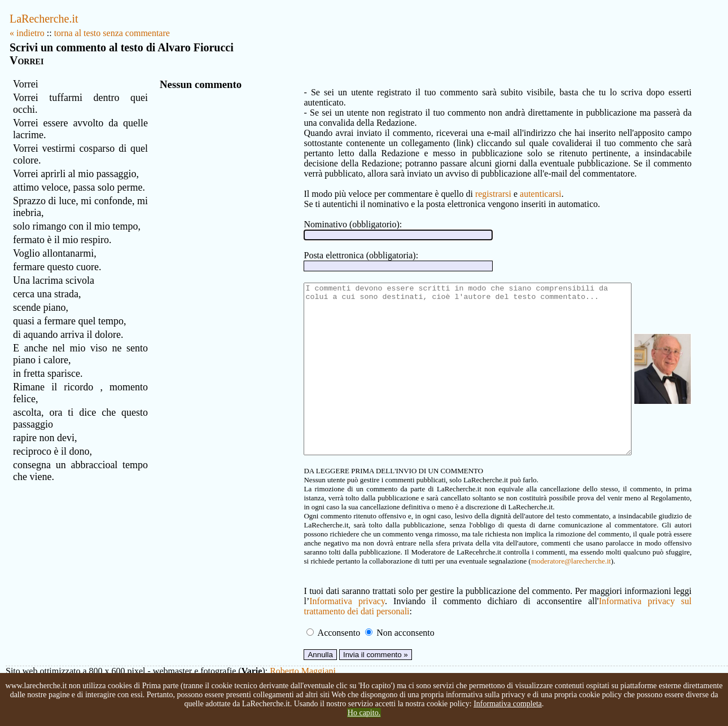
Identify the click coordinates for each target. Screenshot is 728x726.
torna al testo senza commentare (112, 33)
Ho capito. (364, 713)
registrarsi (454, 184)
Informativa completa (508, 704)
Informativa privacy (306, 625)
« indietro (27, 33)
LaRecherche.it (44, 19)
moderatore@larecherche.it (347, 585)
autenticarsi (501, 184)
